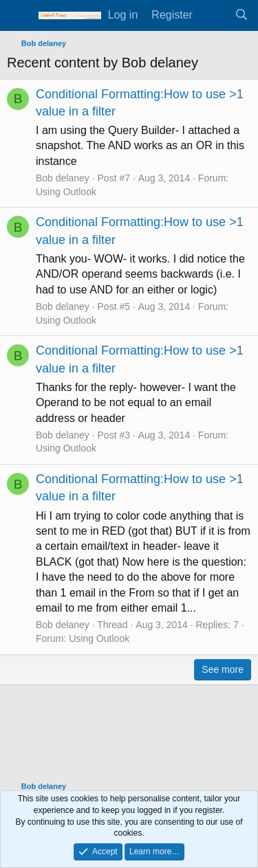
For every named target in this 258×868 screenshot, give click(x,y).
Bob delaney (63, 178)
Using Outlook (66, 192)
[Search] (241, 15)
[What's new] (214, 15)
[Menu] (19, 16)
